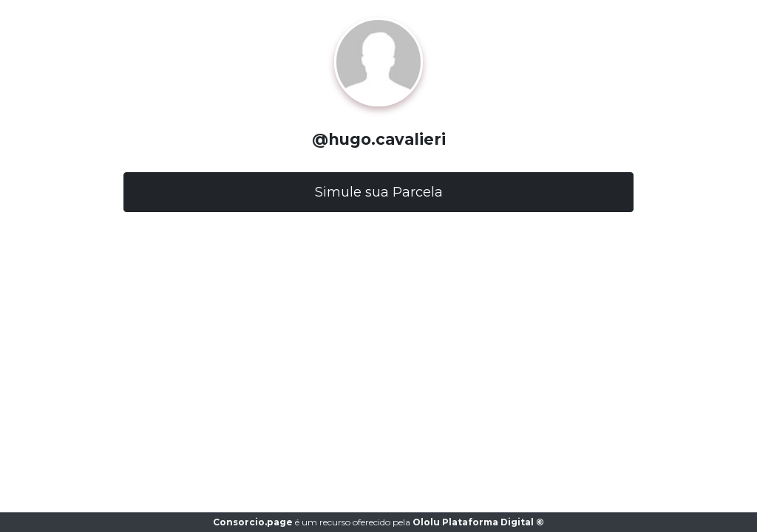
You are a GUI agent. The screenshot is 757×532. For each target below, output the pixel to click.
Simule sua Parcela (379, 192)
